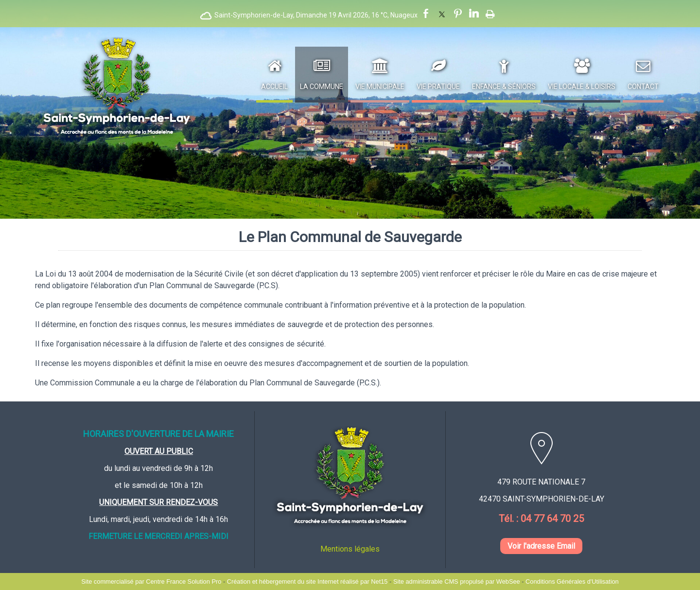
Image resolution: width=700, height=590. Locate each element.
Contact (643, 87)
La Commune (322, 87)
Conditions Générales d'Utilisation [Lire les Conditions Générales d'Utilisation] (572, 581)
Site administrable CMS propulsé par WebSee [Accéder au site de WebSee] (457, 581)
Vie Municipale (380, 87)
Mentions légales (350, 549)
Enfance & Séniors (504, 87)
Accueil (274, 87)
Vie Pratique (438, 87)
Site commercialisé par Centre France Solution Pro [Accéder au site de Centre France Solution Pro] (151, 581)
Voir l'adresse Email (541, 546)
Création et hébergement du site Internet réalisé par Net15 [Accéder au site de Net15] (307, 581)
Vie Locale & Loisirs (582, 87)
